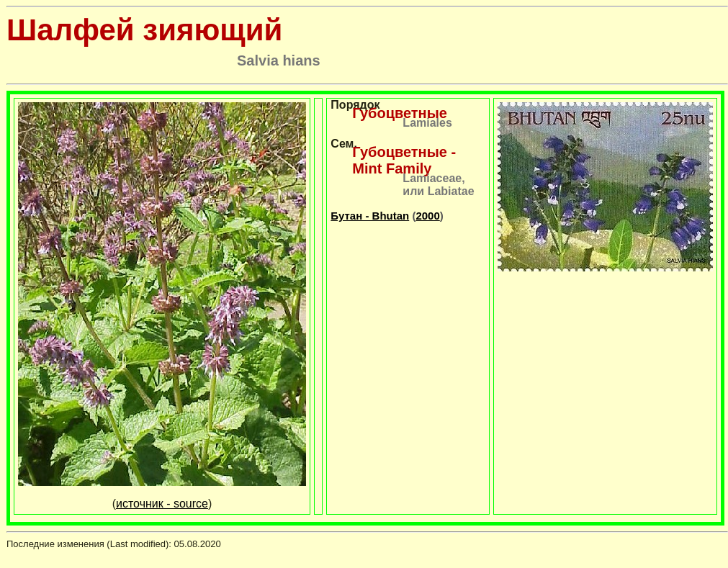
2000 (427, 216)
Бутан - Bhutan (370, 216)
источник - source (162, 504)
